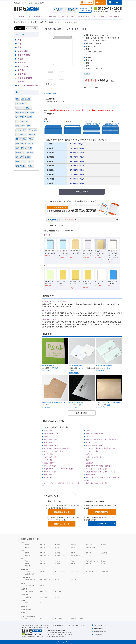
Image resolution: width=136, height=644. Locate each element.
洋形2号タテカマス (92, 561)
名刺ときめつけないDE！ (95, 457)
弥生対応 (43, 572)
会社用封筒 (48, 430)
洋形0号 (27, 561)
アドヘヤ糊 (109, 121)
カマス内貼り (46, 370)
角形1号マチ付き (30, 580)
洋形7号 (73, 563)
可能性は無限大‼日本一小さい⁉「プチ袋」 (101, 472)
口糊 (45, 119)
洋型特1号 (58, 561)
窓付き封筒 (48, 442)
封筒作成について (62, 524)
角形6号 (58, 547)
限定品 (31, 161)
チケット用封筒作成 (51, 439)
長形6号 (88, 553)
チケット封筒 (21, 130)
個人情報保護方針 (100, 631)
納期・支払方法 (68, 17)
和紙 (25, 139)
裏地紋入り (20, 152)
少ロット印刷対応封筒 (29, 616)
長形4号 (73, 553)
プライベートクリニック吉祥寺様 (108, 402)
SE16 (42, 603)
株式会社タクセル (100, 625)
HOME (22, 17)
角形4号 (27, 547)
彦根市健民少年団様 (49, 319)
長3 (108, 368)
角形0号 (27, 545)
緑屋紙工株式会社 (59, 636)
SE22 (26, 603)
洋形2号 (73, 561)
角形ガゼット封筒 (50, 472)
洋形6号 (58, 563)
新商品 (31, 166)
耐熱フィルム (21, 161)
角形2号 (47, 235)
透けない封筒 (90, 475)
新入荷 (21, 82)
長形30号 (104, 553)
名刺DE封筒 (44, 597)
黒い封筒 (28, 148)
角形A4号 (89, 545)
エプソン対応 (75, 572)
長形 (20, 43)
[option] (63, 51)
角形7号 (73, 547)
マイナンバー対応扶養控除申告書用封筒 (100, 448)
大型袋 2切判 (29, 591)
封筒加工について (62, 512)
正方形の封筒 (49, 478)
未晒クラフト (21, 143)
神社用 (21, 59)
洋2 (72, 370)
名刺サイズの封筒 (50, 457)
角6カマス (104, 563)
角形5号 (42, 547)
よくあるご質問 (83, 17)
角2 (81, 405)
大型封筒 (89, 454)
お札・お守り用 (29, 585)
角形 (46, 265)
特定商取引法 (99, 628)
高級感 (27, 157)
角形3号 (104, 545)
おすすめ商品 (21, 166)
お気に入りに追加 (82, 192)
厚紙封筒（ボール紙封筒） (95, 433)
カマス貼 (28, 117)
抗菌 (18, 99)
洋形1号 (42, 561)
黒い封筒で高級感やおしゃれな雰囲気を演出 (102, 439)
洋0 (26, 618)
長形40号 (27, 555)
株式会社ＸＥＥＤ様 (49, 310)
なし (49, 121)
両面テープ (71, 121)
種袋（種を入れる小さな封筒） (97, 483)
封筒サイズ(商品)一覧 (30, 539)
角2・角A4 (59, 618)
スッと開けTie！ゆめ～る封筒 (97, 469)
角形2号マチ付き (45, 580)
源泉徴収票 (105, 572)
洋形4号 (27, 563)
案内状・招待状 (49, 463)
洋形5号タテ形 (75, 555)
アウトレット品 (22, 121)
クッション (20, 126)
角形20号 (74, 545)
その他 (42, 585)
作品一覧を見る (82, 413)
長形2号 (42, 553)
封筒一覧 (53, 17)
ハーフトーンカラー (24, 108)
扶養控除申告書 (29, 574)
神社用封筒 (48, 460)
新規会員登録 (88, 2)
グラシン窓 (32, 130)
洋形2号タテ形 (44, 555)
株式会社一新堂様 (75, 366)
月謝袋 (88, 430)
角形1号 (42, 545)
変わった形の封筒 (50, 466)
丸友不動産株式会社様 (104, 366)
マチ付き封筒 (49, 454)
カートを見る (116, 2)
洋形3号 (104, 561)
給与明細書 (23, 51)
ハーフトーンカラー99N (25, 112)
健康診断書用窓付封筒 (94, 445)
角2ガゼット (59, 580)
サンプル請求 (99, 17)
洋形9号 (88, 563)
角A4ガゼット (75, 580)
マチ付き (32, 135)
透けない (87, 73)
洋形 (20, 47)
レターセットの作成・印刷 (53, 451)
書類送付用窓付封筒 (51, 445)
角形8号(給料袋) (91, 547)
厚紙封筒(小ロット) (77, 618)
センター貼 (100, 370)
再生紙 (19, 139)
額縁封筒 (27, 566)
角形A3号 (43, 591)
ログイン (102, 2)
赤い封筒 (30, 152)
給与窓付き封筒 (91, 442)
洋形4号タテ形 (60, 555)
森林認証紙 (26, 99)
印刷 (45, 110)
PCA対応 (27, 572)
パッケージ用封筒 (92, 451)
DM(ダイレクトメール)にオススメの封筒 (59, 469)
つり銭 (81, 368)
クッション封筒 (25, 78)
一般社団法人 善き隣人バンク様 (53, 402)
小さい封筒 (23, 66)
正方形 (21, 70)
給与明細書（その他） (93, 572)
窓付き (31, 143)
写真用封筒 (90, 463)
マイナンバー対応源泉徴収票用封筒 (57, 448)
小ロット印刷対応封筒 (28, 85)
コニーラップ (21, 103)
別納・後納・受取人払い (53, 433)
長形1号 (27, 553)
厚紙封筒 (22, 74)
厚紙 (28, 126)
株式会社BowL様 (48, 366)
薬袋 (87, 460)
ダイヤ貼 (20, 117)
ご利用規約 (98, 635)
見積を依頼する (102, 512)
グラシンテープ (91, 121)
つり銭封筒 (90, 436)
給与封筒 (20, 148)
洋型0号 (56, 368)
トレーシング (21, 135)
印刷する (51, 113)
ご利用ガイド (37, 17)
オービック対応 (60, 572)
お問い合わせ (114, 17)
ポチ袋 (46, 436)
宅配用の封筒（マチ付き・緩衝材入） (99, 466)
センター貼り (74, 407)
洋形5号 (42, 563)
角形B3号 (58, 591)
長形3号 (58, 553)
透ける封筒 (48, 475)
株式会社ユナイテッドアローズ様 (54, 302)
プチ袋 (57, 597)
